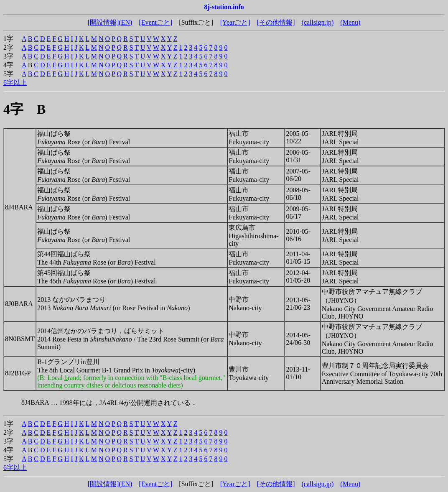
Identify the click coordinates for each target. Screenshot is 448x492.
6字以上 (15, 83)
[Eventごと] (155, 22)
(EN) (125, 22)
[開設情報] (103, 22)
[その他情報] (276, 22)
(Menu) (350, 22)
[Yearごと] (235, 22)
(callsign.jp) (317, 22)
